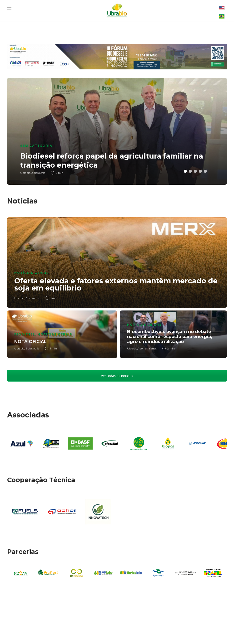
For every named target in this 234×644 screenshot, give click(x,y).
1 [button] (185, 171)
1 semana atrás (147, 349)
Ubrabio (19, 298)
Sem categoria (36, 146)
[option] (117, 131)
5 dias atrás (32, 349)
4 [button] (200, 171)
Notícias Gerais (32, 273)
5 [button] (205, 171)
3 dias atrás (32, 298)
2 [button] (190, 171)
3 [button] (195, 171)
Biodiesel (25, 334)
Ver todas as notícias (117, 376)
